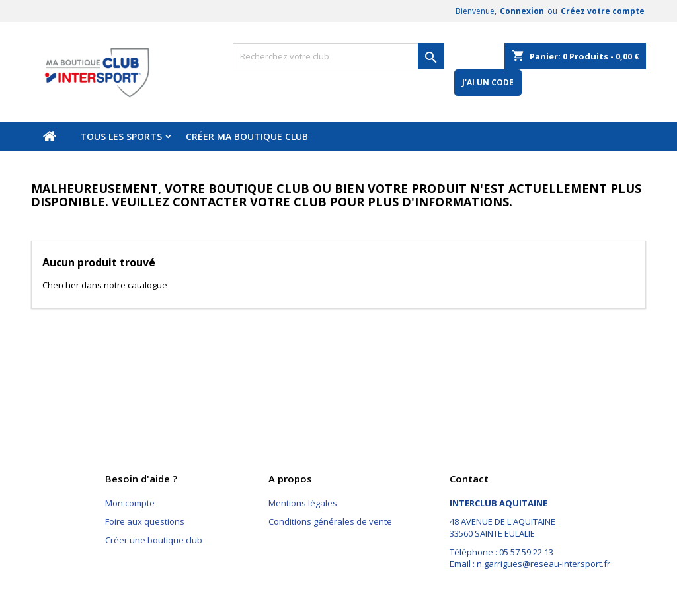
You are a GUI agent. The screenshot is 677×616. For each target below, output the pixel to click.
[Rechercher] (338, 56)
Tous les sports (121, 136)
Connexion (522, 11)
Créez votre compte (603, 11)
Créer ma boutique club (247, 136)
